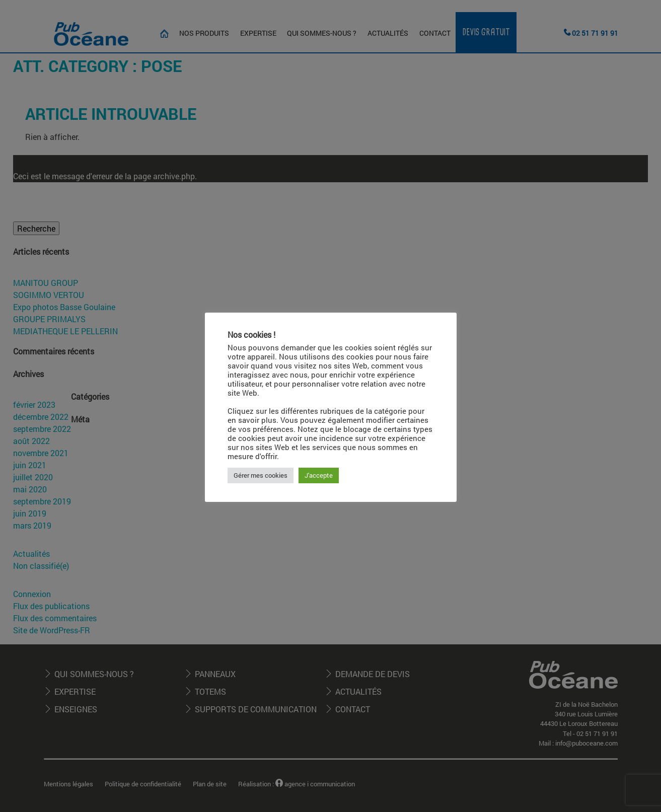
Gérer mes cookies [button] (261, 475)
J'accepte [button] (319, 475)
